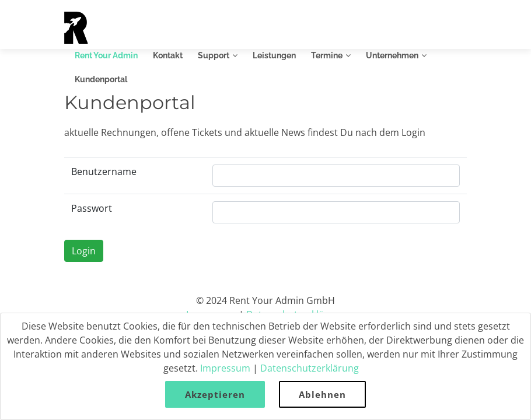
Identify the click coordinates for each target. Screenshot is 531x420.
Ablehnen (322, 394)
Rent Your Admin (106, 55)
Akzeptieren (215, 394)
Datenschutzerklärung (310, 368)
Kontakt (168, 55)
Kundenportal (101, 79)
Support (214, 55)
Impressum (225, 368)
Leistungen (274, 55)
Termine (327, 55)
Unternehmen (392, 55)
